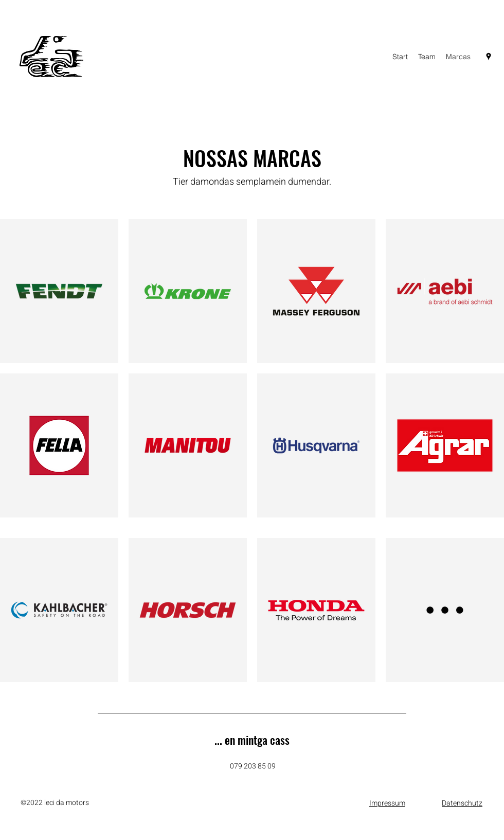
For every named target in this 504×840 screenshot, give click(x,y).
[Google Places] (489, 57)
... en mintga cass (252, 740)
